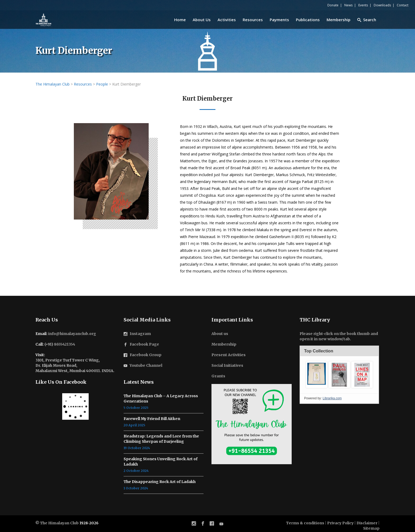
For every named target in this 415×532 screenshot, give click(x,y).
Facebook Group (146, 355)
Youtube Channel (146, 365)
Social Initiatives (227, 365)
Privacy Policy (340, 523)
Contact (403, 5)
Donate (333, 5)
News (348, 5)
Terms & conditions (305, 523)
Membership (224, 344)
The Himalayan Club (59, 523)
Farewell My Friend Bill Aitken (152, 419)
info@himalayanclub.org (72, 334)
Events (363, 5)
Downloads (382, 5)
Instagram (140, 334)
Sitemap (371, 528)
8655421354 (65, 344)
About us (220, 334)
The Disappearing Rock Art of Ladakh (160, 482)
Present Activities (229, 355)
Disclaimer (367, 523)
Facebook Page (144, 344)
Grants (218, 376)
